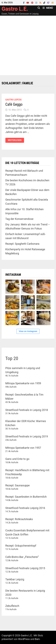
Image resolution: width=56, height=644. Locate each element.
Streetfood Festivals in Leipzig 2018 (27, 410)
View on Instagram (28, 331)
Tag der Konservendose (19, 219)
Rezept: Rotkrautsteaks (19, 519)
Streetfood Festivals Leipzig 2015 (25, 568)
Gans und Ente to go (17, 459)
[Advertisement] (28, 45)
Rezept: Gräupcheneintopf (21, 546)
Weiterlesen (15, 140)
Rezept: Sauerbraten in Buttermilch (26, 497)
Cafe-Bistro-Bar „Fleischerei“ (22, 557)
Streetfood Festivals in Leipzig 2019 (27, 436)
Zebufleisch (12, 606)
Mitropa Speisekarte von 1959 (23, 383)
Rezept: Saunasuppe (18, 485)
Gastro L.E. (15, 9)
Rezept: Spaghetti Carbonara (22, 244)
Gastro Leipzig (14, 100)
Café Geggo (14, 104)
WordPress (24, 639)
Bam (37, 639)
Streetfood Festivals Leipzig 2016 (25, 508)
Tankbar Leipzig (15, 579)
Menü (48, 8)
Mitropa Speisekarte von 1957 (23, 448)
